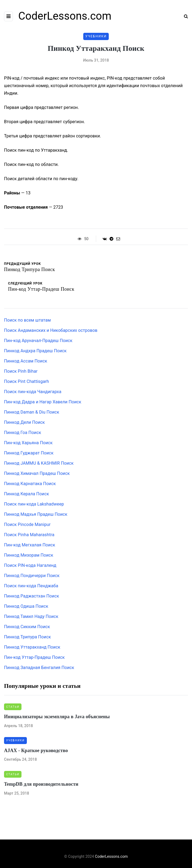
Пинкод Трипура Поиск (27, 637)
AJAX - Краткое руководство (36, 750)
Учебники (96, 36)
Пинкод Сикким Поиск (27, 627)
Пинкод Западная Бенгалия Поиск (39, 668)
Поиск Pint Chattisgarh (26, 381)
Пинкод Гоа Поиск (23, 433)
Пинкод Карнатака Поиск (30, 484)
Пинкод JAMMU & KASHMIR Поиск (39, 463)
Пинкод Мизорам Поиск (29, 555)
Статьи (13, 707)
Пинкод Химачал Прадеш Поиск (37, 473)
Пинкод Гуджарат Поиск (29, 453)
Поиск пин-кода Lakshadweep (34, 504)
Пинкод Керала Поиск (26, 494)
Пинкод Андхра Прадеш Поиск (35, 351)
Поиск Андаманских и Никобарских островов (51, 330)
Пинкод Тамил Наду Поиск (31, 616)
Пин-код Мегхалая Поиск (30, 545)
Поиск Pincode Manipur (27, 524)
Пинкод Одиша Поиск (26, 606)
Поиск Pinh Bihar (21, 371)
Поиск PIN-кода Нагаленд (30, 565)
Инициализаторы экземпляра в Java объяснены (57, 717)
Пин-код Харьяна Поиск (28, 443)
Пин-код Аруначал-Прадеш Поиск (38, 341)
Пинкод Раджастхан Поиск (32, 596)
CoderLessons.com (65, 16)
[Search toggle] (184, 16)
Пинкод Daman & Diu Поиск (32, 412)
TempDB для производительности (41, 784)
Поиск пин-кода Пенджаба (31, 586)
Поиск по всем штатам (27, 320)
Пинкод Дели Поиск (24, 422)
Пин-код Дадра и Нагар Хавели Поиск (43, 402)
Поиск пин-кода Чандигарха (33, 392)
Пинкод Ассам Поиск (26, 361)
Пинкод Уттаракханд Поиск (32, 647)
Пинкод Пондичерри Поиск (32, 576)
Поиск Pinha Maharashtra (29, 535)
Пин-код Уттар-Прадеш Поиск (34, 657)
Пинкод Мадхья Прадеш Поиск (36, 514)
